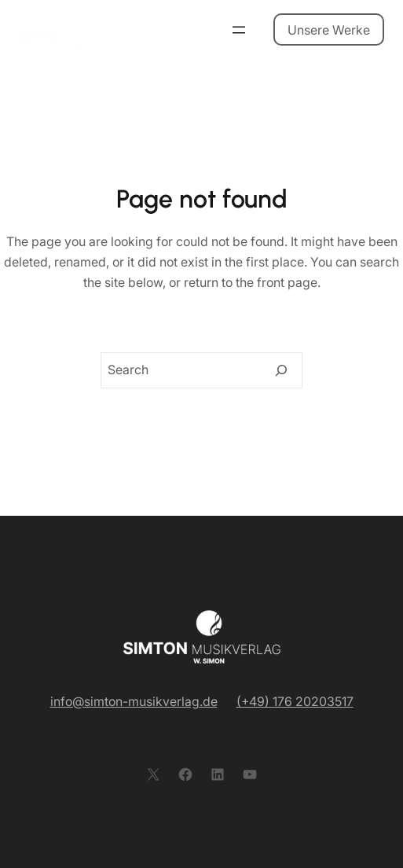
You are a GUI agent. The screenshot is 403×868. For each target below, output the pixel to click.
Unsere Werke (329, 30)
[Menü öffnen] (239, 30)
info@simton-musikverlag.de (134, 701)
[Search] (281, 370)
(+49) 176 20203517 (295, 701)
